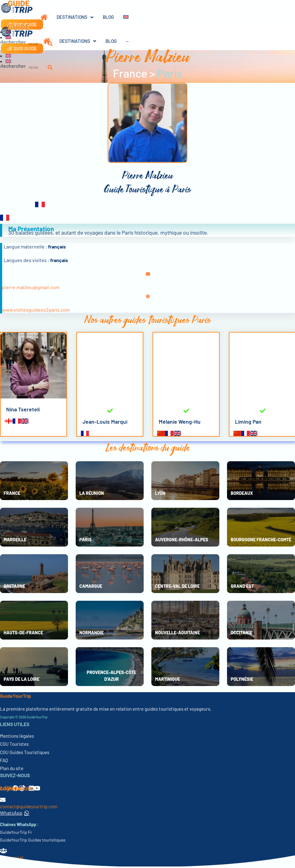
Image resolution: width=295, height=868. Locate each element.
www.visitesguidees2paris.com (36, 310)
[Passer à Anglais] (121, 17)
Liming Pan (248, 422)
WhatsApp (15, 813)
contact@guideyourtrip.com (29, 806)
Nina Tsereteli (23, 409)
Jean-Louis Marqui (105, 422)
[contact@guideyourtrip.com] (3, 800)
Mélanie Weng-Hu (180, 422)
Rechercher (13, 66)
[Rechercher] (50, 68)
